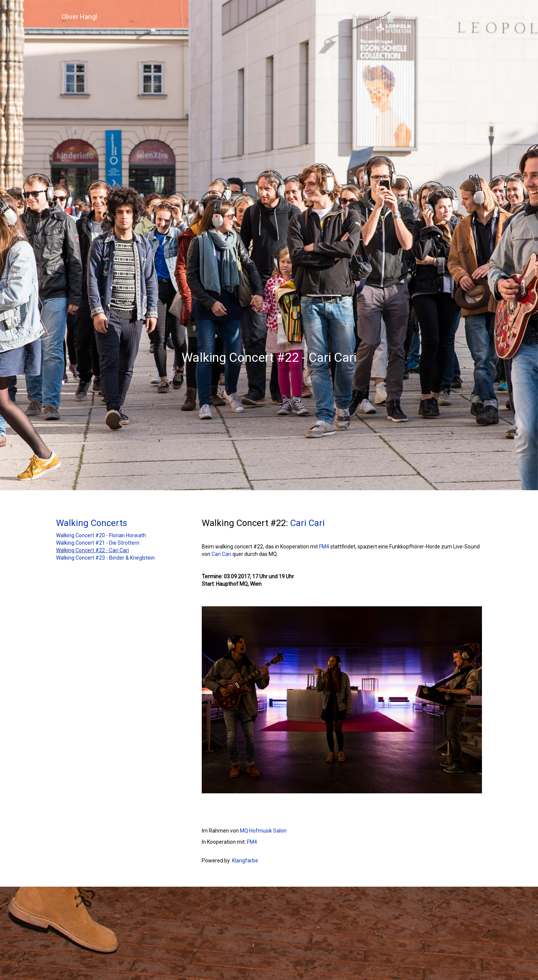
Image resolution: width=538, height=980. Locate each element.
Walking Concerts (92, 523)
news (434, 17)
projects (382, 17)
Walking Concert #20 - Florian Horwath (101, 535)
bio (410, 17)
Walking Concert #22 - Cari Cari (92, 550)
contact (465, 17)
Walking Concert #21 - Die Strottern (98, 543)
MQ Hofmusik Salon (263, 831)
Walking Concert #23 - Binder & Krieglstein (105, 558)
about (350, 17)
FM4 (324, 547)
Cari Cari (307, 523)
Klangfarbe (245, 861)
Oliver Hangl (79, 17)
